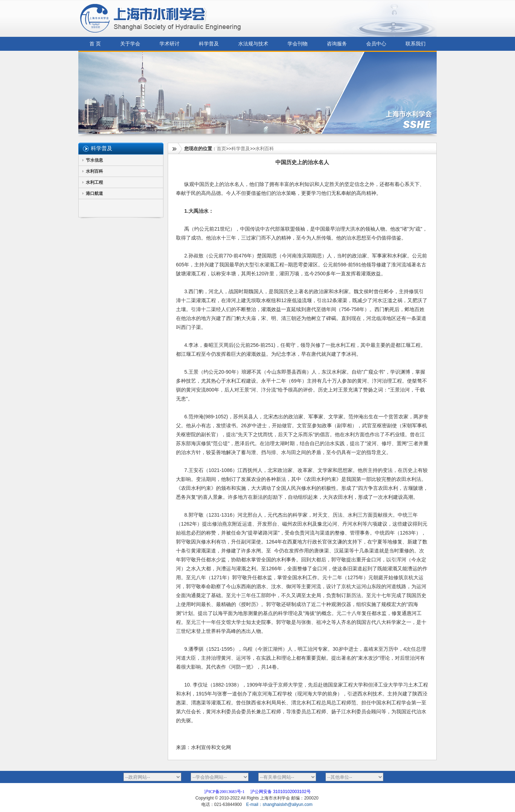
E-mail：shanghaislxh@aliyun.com (280, 804)
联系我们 (416, 44)
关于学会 (130, 44)
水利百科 (94, 171)
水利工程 (94, 182)
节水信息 (94, 160)
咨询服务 (337, 44)
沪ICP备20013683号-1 (224, 792)
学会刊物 (298, 44)
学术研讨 (170, 44)
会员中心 (376, 44)
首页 (221, 149)
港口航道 (94, 193)
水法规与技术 (253, 44)
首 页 (95, 44)
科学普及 (209, 44)
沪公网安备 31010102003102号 (281, 792)
